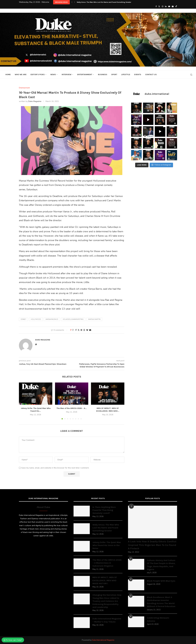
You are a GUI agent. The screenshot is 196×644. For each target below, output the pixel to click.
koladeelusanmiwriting (73, 319)
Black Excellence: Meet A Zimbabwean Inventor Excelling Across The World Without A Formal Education (161, 602)
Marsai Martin (94, 319)
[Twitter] (159, 6)
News (53, 75)
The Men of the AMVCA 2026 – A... (72, 408)
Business (103, 75)
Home (8, 75)
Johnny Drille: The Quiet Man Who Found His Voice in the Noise (107, 545)
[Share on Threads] (84, 330)
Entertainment (85, 75)
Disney (23, 319)
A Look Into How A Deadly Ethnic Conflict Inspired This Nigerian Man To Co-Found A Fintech (152, 545)
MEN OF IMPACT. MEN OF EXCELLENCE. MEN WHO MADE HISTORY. (105, 580)
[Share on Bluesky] (87, 330)
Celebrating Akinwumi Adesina (158, 619)
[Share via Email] (90, 330)
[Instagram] (163, 6)
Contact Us (151, 75)
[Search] (191, 75)
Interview (67, 75)
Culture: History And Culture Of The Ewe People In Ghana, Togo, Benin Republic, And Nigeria (161, 565)
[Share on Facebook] (76, 330)
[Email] (173, 6)
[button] (72, 2)
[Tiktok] (176, 6)
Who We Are (21, 75)
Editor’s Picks (38, 75)
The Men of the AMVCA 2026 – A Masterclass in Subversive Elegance (107, 563)
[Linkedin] (166, 6)
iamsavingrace (52, 319)
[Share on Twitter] (79, 330)
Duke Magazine (35, 101)
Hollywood (36, 319)
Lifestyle (126, 75)
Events (138, 75)
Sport (114, 75)
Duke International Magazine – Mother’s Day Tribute (107, 620)
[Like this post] (73, 330)
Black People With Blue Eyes (161, 581)
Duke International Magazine (103, 640)
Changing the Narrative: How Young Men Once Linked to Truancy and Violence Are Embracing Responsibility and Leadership (107, 601)
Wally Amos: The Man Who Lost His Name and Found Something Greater (104, 2)
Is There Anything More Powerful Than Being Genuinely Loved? (104, 510)
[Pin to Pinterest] (81, 330)
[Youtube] (169, 6)
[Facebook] (156, 6)
